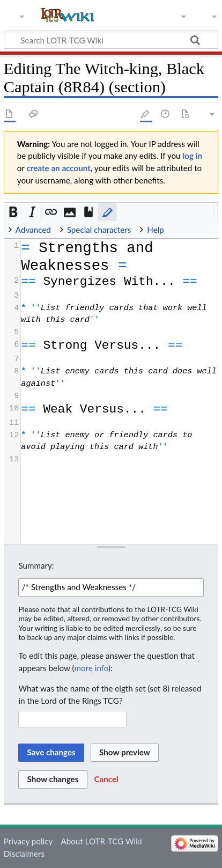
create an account (59, 168)
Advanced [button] (33, 230)
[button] (14, 212)
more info (91, 668)
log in (192, 156)
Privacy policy (28, 841)
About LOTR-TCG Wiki (101, 841)
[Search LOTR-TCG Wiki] (106, 40)
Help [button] (155, 230)
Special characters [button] (99, 230)
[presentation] (119, 353)
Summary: (36, 565)
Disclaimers (24, 854)
